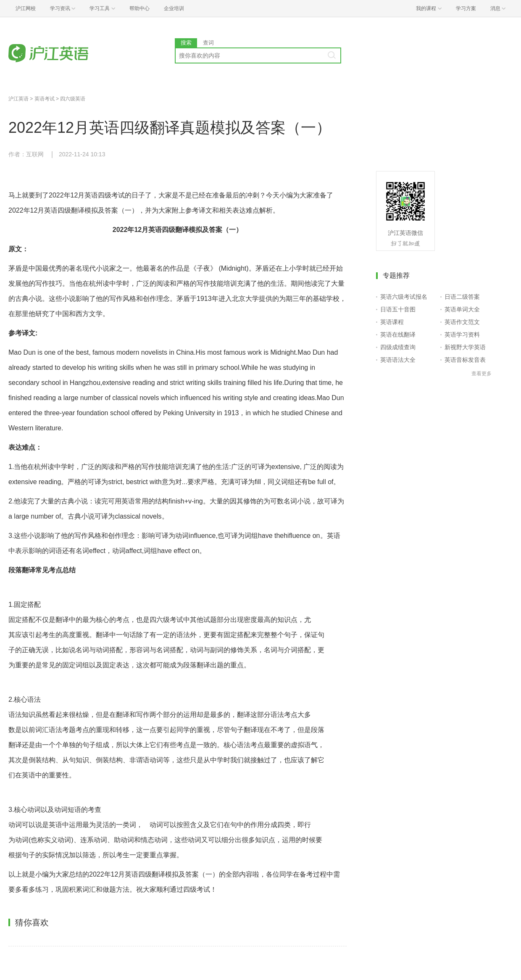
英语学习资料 (462, 335)
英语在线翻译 (398, 335)
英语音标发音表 (465, 360)
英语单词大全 (462, 309)
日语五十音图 (398, 309)
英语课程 (392, 322)
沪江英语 (18, 99)
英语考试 (45, 99)
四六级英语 (73, 99)
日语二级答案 (462, 297)
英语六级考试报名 (404, 297)
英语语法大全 (398, 360)
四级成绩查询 (398, 347)
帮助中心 (139, 8)
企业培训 (174, 8)
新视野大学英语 (465, 347)
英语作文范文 (462, 322)
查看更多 (482, 374)
